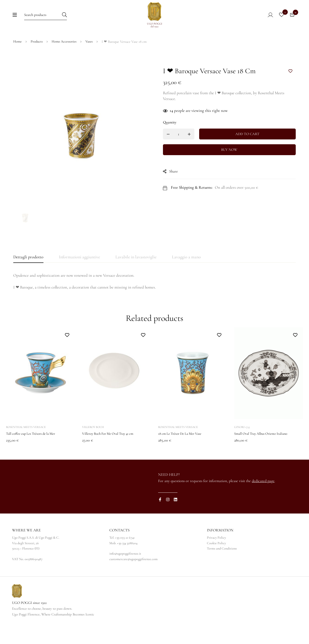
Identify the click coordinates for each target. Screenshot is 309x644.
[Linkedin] (176, 519)
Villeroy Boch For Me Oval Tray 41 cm (111, 453)
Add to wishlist (290, 91)
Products (37, 61)
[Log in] (264, 19)
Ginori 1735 (242, 447)
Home (18, 61)
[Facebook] (160, 519)
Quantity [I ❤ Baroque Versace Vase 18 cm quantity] (175, 142)
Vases (90, 61)
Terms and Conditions (222, 568)
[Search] (75, 18)
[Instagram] (168, 519)
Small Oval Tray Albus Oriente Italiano (264, 453)
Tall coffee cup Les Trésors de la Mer (34, 453)
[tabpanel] (154, 301)
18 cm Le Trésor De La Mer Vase (183, 453)
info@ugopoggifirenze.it (125, 573)
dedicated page (263, 500)
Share (178, 191)
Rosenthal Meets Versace (26, 447)
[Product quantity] (183, 154)
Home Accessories (65, 61)
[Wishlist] (279, 19)
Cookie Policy (216, 563)
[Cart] (291, 19)
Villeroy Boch (93, 447)
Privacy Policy (216, 557)
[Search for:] (45, 18)
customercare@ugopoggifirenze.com (133, 579)
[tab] (28, 277)
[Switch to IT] (229, 41)
